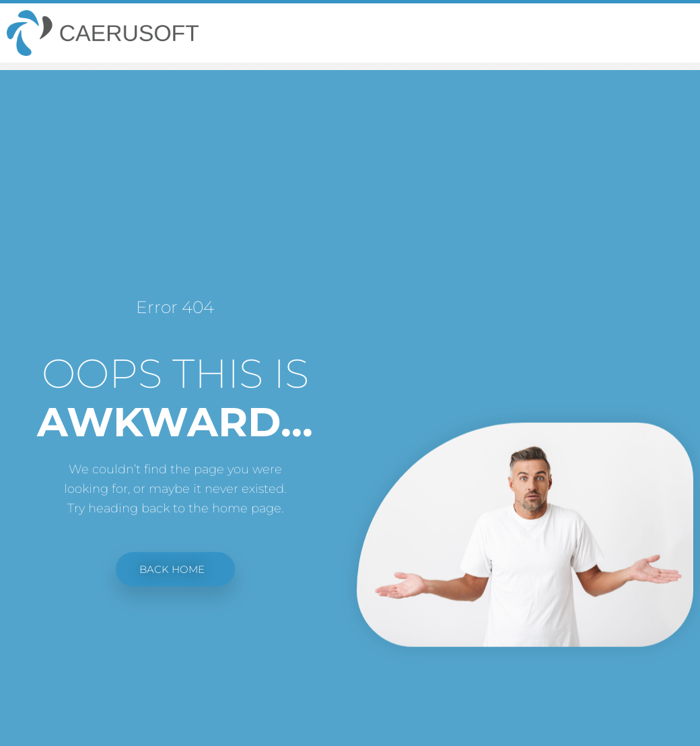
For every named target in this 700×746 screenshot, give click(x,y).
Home (626, 82)
